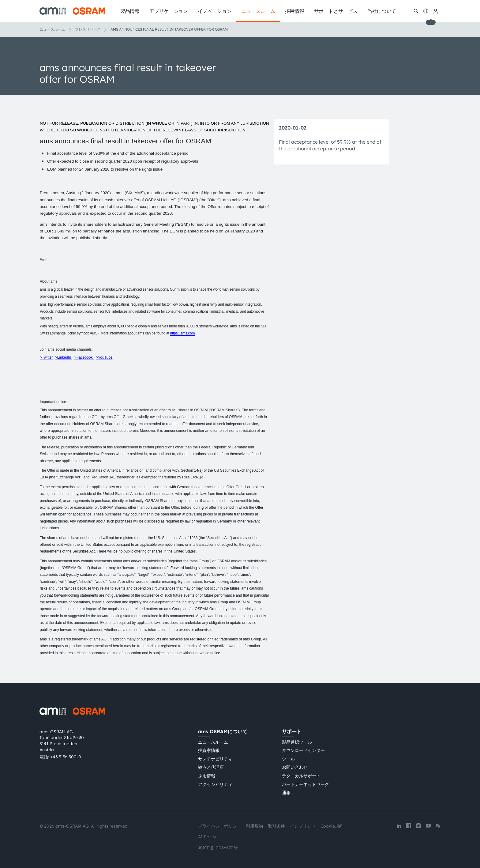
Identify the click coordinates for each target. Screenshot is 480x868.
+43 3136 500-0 (66, 757)
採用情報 (207, 776)
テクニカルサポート (301, 776)
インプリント (303, 826)
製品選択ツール (297, 742)
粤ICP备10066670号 (218, 848)
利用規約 (254, 826)
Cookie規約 (332, 826)
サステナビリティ (215, 759)
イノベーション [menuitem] (215, 11)
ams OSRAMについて (223, 731)
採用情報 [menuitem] (295, 11)
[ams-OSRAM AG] (72, 11)
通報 (286, 793)
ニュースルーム (52, 29)
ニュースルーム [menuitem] (258, 11)
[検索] (416, 11)
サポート (292, 731)
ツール (288, 759)
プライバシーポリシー (219, 826)
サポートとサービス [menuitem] (336, 11)
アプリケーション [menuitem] (169, 11)
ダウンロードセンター (303, 750)
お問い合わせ (295, 767)
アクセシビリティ (215, 784)
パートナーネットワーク (306, 784)
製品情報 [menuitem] (130, 11)
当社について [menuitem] (382, 11)
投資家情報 (209, 750)
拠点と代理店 (211, 767)
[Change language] (426, 11)
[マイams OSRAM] (436, 11)
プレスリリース (88, 29)
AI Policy (207, 837)
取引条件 (276, 826)
